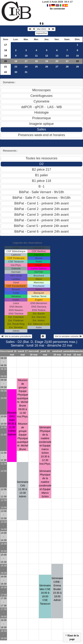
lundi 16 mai (12, 353)
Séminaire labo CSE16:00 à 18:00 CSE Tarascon (45, 595)
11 (36, 56)
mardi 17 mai (23, 353)
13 (57, 56)
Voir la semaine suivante (68, 336)
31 (26, 72)
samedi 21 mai (67, 353)
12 (47, 56)
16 (16, 61)
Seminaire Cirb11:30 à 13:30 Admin (23, 489)
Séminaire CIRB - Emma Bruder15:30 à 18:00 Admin (57, 589)
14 (67, 56)
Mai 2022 (41, 29)
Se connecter (57, 9)
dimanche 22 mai (77, 353)
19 (6, 56)
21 (67, 61)
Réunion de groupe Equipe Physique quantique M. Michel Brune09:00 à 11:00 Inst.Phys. (23, 415)
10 (26, 56)
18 (6, 50)
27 (57, 67)
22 (6, 72)
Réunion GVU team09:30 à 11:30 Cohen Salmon (12, 424)
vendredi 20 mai (57, 353)
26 (47, 67)
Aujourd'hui (42, 33)
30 (16, 72)
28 (67, 67)
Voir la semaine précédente (16, 336)
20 (6, 61)
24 (26, 67)
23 (16, 67)
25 (36, 67)
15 (77, 56)
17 (6, 45)
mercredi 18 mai (34, 353)
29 (77, 67)
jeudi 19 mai (45, 353)
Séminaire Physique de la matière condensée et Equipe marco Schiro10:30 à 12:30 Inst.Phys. (45, 462)
